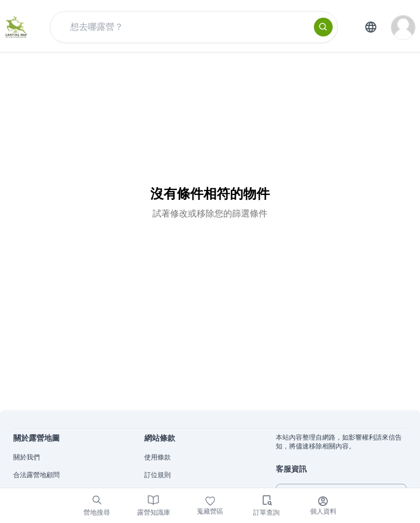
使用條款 (158, 457)
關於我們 (27, 457)
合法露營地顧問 (36, 475)
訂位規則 (158, 475)
